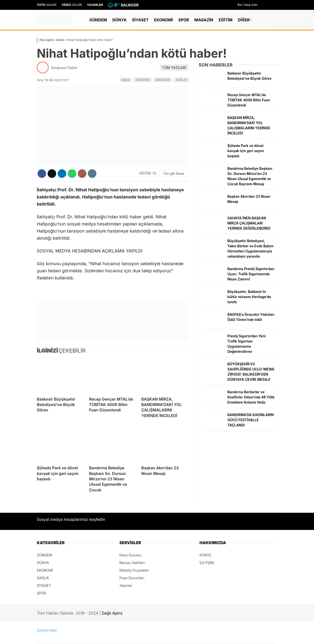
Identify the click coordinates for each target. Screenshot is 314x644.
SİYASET (140, 20)
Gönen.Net (47, 630)
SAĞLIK (181, 80)
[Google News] (174, 173)
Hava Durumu (131, 555)
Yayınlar (126, 585)
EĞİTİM (225, 20)
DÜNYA (119, 20)
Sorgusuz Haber (64, 68)
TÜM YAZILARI (174, 68)
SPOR (184, 20)
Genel (126, 80)
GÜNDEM (98, 20)
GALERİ (47, 5)
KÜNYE (205, 555)
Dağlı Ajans (112, 613)
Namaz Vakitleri (132, 563)
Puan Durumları (132, 578)
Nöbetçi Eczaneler (134, 570)
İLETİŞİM (207, 563)
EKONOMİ (164, 20)
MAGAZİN (204, 20)
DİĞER (244, 20)
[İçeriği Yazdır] (92, 174)
